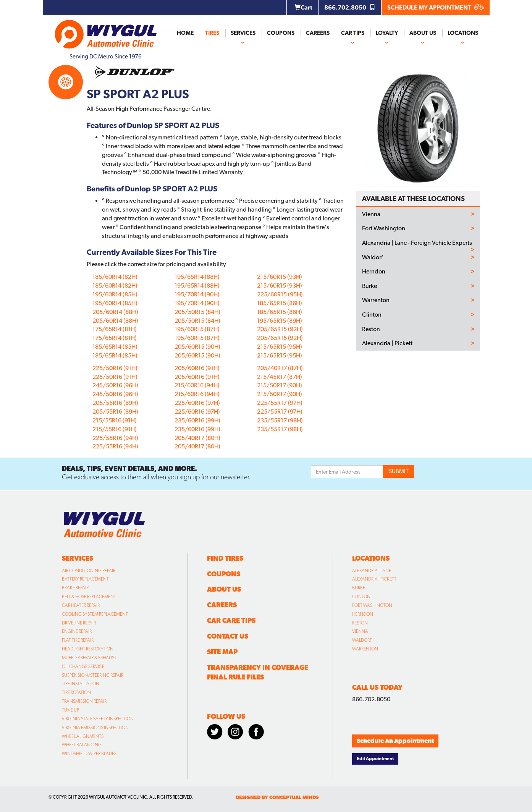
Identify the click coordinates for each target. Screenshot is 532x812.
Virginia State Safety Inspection (98, 719)
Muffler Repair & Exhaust (89, 658)
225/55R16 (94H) (115, 438)
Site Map (222, 652)
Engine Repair (77, 631)
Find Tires (225, 558)
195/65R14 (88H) (197, 277)
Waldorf (372, 257)
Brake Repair (75, 588)
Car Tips (353, 33)
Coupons (281, 33)
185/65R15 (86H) (280, 303)
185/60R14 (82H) (115, 277)
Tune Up (70, 710)
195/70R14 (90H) (197, 294)
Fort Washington (384, 228)
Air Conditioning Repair (89, 571)
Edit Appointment (375, 759)
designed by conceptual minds (277, 797)
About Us (423, 33)
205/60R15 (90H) (197, 347)
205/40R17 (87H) (280, 368)
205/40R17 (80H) (197, 438)
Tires (212, 33)
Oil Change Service (83, 666)
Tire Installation (81, 684)
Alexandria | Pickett (387, 343)
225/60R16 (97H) (197, 403)
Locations (463, 33)
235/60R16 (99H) (197, 420)
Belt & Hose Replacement (89, 597)
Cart (303, 7)
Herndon (374, 272)
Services (243, 33)
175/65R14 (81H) (115, 329)
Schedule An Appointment (395, 741)
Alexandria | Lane (372, 571)
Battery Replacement (85, 579)
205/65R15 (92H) (280, 329)
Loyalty (387, 33)
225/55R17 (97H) (280, 403)
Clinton (372, 315)
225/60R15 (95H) (280, 294)
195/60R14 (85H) (115, 294)
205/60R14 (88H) (115, 312)
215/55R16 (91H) (115, 420)
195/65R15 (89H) (280, 321)
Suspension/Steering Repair (93, 675)
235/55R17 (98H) (280, 420)
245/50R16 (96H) (115, 385)
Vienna (371, 214)
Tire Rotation (76, 692)
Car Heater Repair (81, 605)
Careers (318, 33)
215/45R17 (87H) (280, 377)
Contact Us (228, 636)
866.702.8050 (350, 7)
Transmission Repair (84, 701)
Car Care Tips (231, 620)
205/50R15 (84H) (197, 312)
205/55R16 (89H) (115, 403)
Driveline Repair (79, 623)
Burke (369, 286)
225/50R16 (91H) (115, 368)
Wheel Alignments (83, 736)
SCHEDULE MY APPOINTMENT (436, 7)
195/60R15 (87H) (197, 329)
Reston (371, 329)
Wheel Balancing (82, 745)
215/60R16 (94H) (197, 385)
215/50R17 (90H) (280, 385)
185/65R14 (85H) (115, 347)
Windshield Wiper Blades (89, 754)
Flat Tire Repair (78, 640)
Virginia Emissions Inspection (95, 728)
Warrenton (376, 300)
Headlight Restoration (88, 649)
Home (185, 33)
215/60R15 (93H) (280, 277)
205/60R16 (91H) (197, 368)
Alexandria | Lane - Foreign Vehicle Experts (417, 243)
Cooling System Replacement (95, 614)
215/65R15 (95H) (280, 347)
